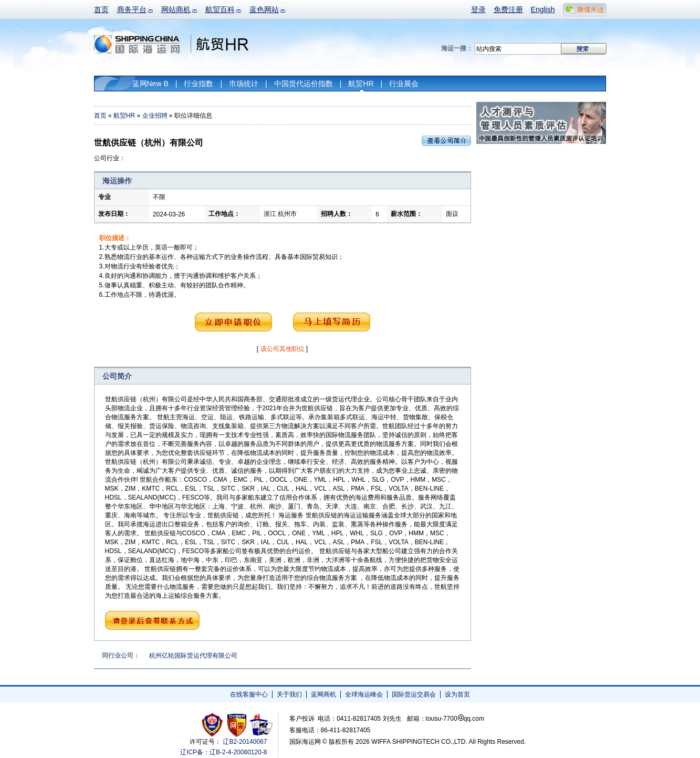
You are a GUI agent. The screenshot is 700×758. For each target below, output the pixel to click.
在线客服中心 (249, 694)
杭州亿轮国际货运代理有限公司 (193, 656)
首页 (101, 9)
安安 (261, 725)
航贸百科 (220, 9)
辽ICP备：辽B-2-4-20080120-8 (223, 752)
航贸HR (361, 84)
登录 (478, 9)
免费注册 (508, 9)
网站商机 (176, 9)
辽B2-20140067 (245, 742)
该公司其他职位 (283, 349)
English (543, 9)
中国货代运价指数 (304, 84)
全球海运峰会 (364, 694)
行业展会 (404, 84)
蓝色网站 (264, 9)
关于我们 (289, 694)
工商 (213, 725)
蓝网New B (150, 84)
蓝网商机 (323, 694)
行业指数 (198, 84)
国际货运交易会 (414, 694)
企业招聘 (155, 116)
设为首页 (457, 694)
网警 (237, 725)
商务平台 (132, 9)
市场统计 (244, 84)
